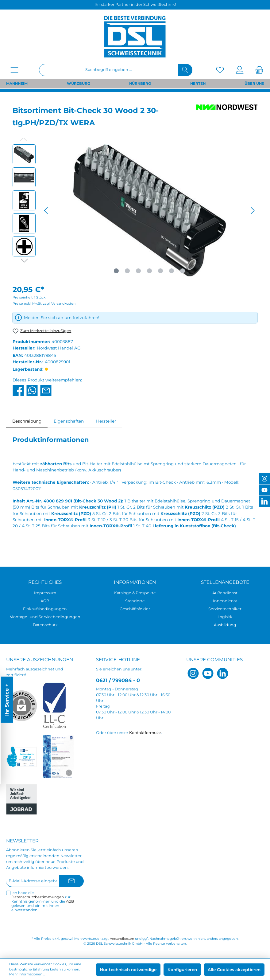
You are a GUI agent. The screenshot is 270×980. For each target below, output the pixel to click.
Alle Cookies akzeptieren (234, 970)
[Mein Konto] (240, 70)
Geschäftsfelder (135, 609)
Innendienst (225, 601)
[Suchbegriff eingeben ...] (109, 70)
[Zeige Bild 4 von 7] (149, 271)
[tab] (27, 421)
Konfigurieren (182, 970)
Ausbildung (225, 625)
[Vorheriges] (46, 211)
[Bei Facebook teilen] (18, 390)
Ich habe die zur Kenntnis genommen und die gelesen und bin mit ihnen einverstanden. (43, 902)
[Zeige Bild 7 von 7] (183, 271)
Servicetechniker (225, 609)
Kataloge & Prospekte (135, 593)
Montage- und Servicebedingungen (45, 617)
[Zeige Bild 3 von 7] (138, 271)
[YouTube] (208, 673)
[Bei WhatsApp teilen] (32, 390)
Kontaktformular (145, 733)
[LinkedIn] (223, 673)
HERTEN (198, 84)
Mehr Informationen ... (27, 974)
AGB (45, 601)
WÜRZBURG (79, 84)
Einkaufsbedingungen (45, 609)
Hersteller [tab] (106, 421)
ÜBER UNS (254, 84)
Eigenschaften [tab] (69, 421)
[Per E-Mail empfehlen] (46, 390)
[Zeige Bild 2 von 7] (127, 271)
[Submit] (71, 881)
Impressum (45, 593)
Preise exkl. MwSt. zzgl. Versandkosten (44, 304)
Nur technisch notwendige (128, 970)
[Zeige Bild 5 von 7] (160, 271)
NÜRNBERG (140, 84)
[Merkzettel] (220, 70)
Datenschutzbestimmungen (38, 897)
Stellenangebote (225, 582)
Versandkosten (122, 939)
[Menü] (14, 70)
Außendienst (225, 593)
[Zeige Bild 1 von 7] (116, 271)
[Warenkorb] (257, 70)
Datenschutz (45, 625)
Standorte (135, 601)
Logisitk (225, 617)
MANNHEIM (17, 84)
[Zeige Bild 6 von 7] (172, 271)
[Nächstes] (253, 211)
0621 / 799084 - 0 (118, 680)
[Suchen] (185, 70)
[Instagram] (193, 673)
